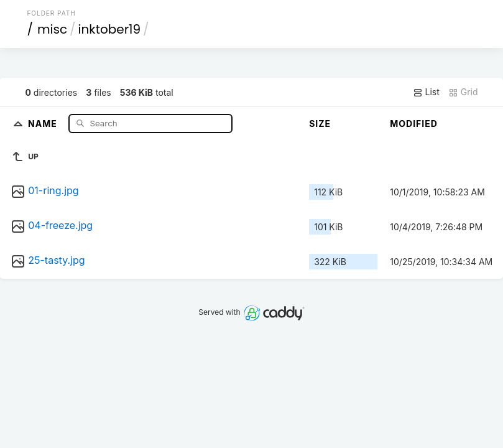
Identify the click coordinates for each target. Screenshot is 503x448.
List (426, 92)
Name (44, 123)
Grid (463, 92)
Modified (414, 124)
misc (52, 29)
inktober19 (109, 29)
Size (320, 124)
